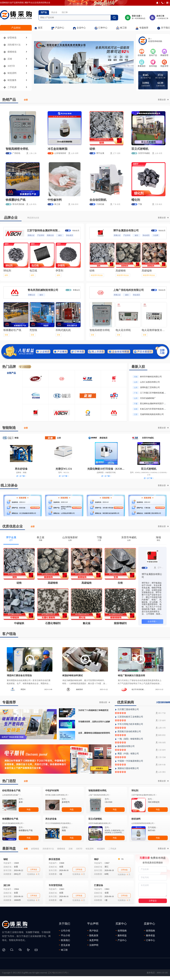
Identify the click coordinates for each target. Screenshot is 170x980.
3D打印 (11, 66)
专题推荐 (142, 28)
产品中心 (58, 28)
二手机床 (12, 87)
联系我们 (64, 940)
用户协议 (93, 931)
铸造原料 (12, 73)
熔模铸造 (12, 52)
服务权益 (121, 935)
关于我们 (163, 28)
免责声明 (93, 940)
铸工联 (121, 28)
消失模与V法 (14, 45)
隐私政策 (93, 935)
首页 (38, 28)
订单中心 (101, 28)
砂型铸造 (12, 38)
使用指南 (121, 931)
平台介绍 (64, 935)
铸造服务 (12, 80)
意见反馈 (64, 945)
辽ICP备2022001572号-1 (58, 973)
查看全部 (163, 100)
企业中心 (79, 28)
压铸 (10, 59)
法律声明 (93, 945)
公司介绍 (64, 931)
